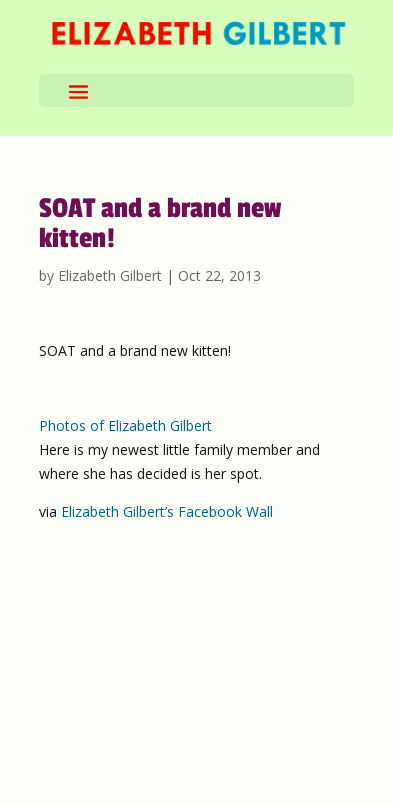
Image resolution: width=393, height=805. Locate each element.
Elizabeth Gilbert (110, 275)
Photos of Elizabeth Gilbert (125, 425)
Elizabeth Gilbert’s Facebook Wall (167, 511)
